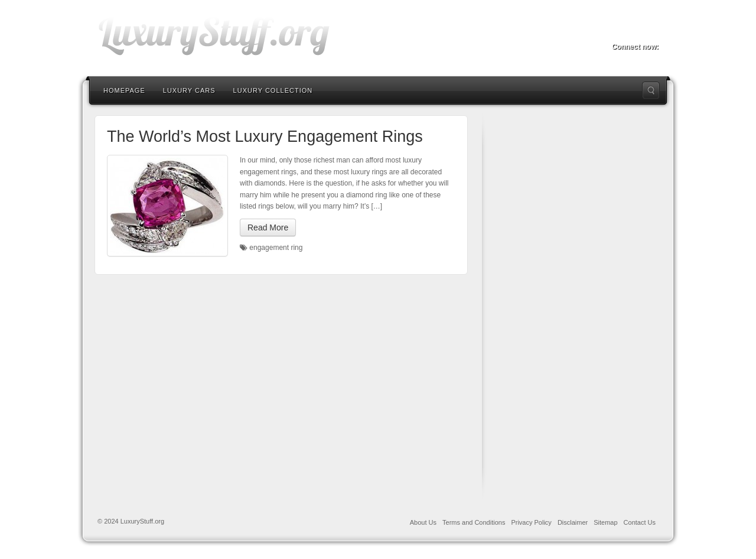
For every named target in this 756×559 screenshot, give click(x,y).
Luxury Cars (189, 90)
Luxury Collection (273, 90)
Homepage (124, 90)
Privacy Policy (531, 522)
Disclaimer (573, 522)
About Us (423, 522)
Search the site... (651, 90)
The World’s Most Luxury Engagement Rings (265, 136)
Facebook (619, 30)
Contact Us (640, 522)
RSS (651, 30)
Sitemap (605, 522)
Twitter (635, 30)
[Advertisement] (582, 304)
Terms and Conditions (474, 522)
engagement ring (276, 248)
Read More (268, 227)
